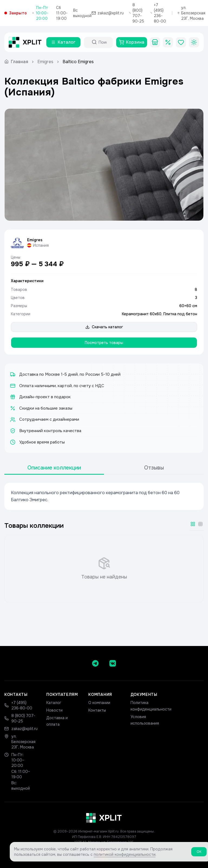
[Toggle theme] (194, 42)
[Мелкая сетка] (200, 524)
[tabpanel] (104, 496)
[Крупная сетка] (193, 524)
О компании (99, 703)
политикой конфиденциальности (125, 855)
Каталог (54, 703)
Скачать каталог (104, 327)
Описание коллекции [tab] (54, 468)
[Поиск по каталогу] (103, 42)
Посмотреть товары (104, 343)
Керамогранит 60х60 (142, 314)
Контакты (97, 710)
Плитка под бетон (180, 314)
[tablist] (104, 468)
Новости (54, 710)
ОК (199, 853)
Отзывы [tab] (154, 468)
